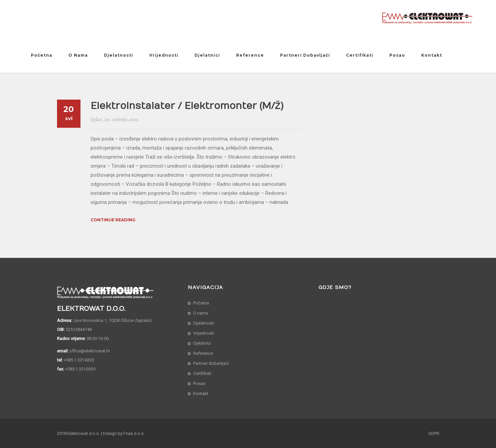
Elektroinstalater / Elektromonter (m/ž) (187, 106)
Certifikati (360, 55)
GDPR (434, 433)
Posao (397, 55)
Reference (250, 55)
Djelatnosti (119, 55)
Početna (42, 55)
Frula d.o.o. (134, 433)
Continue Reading (113, 220)
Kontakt (432, 55)
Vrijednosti (164, 55)
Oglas (96, 120)
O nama (78, 55)
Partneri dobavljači (305, 55)
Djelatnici (207, 55)
